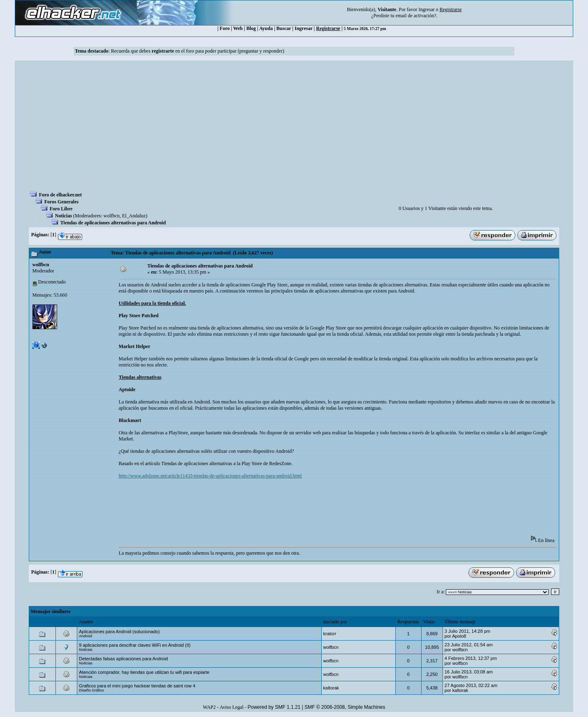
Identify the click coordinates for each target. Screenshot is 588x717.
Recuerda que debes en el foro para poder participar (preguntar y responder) (198, 51)
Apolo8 (459, 636)
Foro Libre (61, 209)
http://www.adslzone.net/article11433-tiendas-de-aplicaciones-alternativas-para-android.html (210, 476)
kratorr (330, 634)
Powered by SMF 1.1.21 (274, 707)
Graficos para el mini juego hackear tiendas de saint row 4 (137, 686)
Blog (251, 28)
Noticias (63, 216)
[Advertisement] (294, 128)
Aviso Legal (231, 707)
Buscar (284, 28)
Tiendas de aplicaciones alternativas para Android (113, 223)
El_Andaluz (134, 216)
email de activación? (416, 16)
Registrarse (328, 28)
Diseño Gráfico (91, 690)
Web (238, 28)
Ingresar (426, 9)
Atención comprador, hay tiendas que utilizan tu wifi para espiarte (144, 672)
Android (85, 636)
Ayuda (266, 28)
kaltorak (331, 688)
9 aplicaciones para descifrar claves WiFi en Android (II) (135, 645)
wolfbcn (112, 216)
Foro (225, 28)
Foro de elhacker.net (60, 195)
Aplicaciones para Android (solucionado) (119, 632)
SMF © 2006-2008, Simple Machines (345, 707)
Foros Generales (61, 202)
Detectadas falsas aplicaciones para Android (123, 659)
